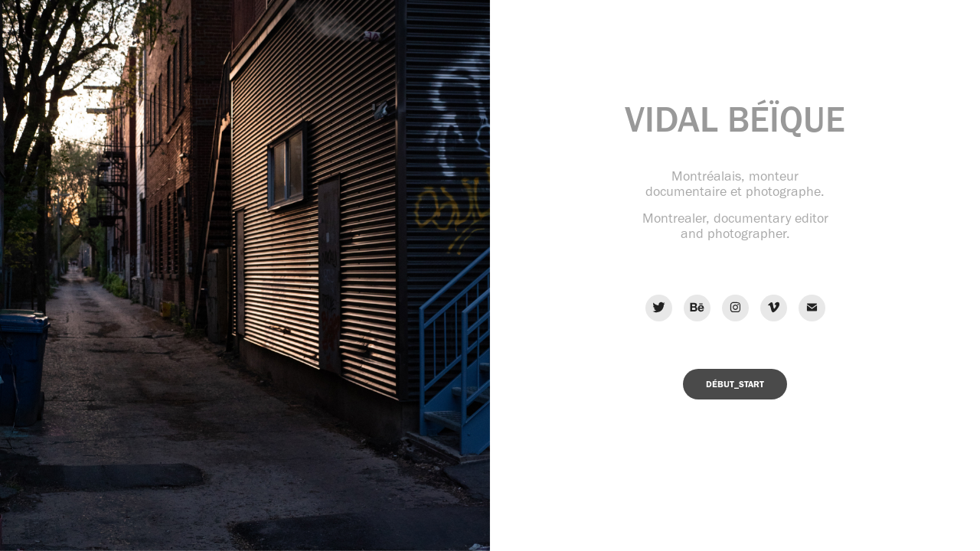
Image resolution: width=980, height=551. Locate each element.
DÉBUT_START (735, 384)
